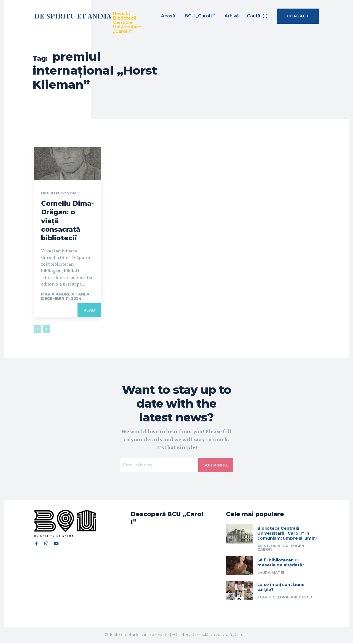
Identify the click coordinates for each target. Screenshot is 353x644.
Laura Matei (271, 574)
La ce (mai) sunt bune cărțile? (281, 588)
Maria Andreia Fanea (65, 294)
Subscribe (215, 465)
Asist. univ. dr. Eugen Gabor (281, 549)
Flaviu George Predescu (285, 598)
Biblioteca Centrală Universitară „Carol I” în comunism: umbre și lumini (287, 534)
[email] (158, 465)
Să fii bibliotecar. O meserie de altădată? (281, 563)
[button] (257, 16)
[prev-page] (38, 329)
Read (89, 310)
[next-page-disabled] (46, 329)
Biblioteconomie (61, 193)
